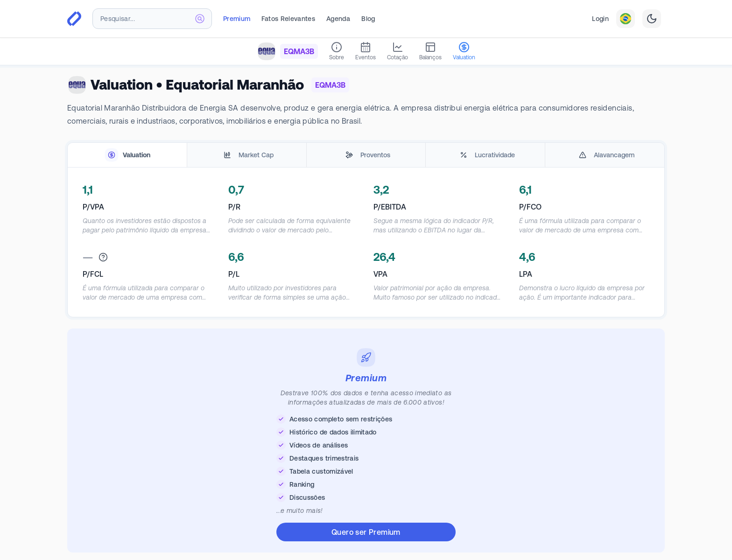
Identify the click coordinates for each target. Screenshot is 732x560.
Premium (237, 19)
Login (600, 19)
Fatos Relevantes (288, 19)
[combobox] (152, 19)
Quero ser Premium (366, 532)
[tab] (127, 155)
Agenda (338, 19)
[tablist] (366, 155)
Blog (368, 19)
